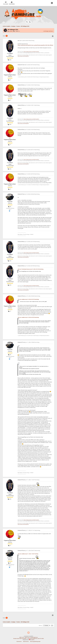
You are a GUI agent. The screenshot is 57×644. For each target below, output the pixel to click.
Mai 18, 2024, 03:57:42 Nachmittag (29, 65)
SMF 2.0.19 (22, 637)
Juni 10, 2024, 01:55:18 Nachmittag (29, 130)
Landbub (11, 31)
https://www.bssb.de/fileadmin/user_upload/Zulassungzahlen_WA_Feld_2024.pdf (36, 45)
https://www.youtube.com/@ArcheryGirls (31, 52)
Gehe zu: (40, 625)
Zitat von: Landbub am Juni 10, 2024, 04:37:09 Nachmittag (28, 317)
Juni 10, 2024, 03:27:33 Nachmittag (29, 242)
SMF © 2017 (27, 637)
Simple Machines (34, 637)
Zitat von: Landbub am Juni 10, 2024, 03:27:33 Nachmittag (28, 299)
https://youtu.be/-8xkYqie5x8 (23, 56)
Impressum (19, 641)
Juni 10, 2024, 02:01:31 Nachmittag (29, 150)
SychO (33, 640)
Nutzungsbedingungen (35, 641)
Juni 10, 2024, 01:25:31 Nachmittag (29, 85)
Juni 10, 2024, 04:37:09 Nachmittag (29, 266)
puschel (10, 201)
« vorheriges (46, 31)
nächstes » (51, 31)
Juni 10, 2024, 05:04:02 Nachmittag (29, 296)
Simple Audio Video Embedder (20, 638)
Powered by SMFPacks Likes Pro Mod (36, 638)
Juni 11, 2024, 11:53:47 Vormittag (28, 480)
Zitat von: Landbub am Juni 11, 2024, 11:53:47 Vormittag (28, 554)
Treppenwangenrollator (10, 75)
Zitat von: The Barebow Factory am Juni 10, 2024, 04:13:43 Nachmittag (31, 269)
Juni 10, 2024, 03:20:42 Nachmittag (29, 194)
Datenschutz (26, 641)
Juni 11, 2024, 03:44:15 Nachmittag (29, 551)
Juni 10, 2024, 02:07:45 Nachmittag (29, 174)
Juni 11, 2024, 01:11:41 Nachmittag (29, 530)
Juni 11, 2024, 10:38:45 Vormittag (28, 342)
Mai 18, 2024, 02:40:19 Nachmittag (26, 41)
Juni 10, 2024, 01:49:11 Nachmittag (29, 105)
